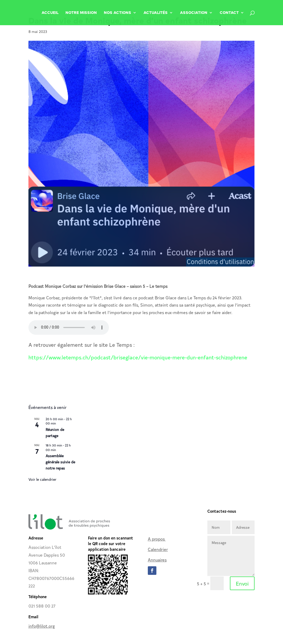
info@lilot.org (42, 626)
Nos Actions (117, 13)
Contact (229, 13)
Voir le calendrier (42, 479)
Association (194, 13)
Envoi (242, 583)
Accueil (50, 13)
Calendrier (158, 549)
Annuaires (157, 560)
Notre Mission (81, 13)
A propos (157, 539)
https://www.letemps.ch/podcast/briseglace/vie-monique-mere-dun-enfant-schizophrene (138, 357)
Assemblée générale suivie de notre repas (60, 462)
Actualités (156, 13)
